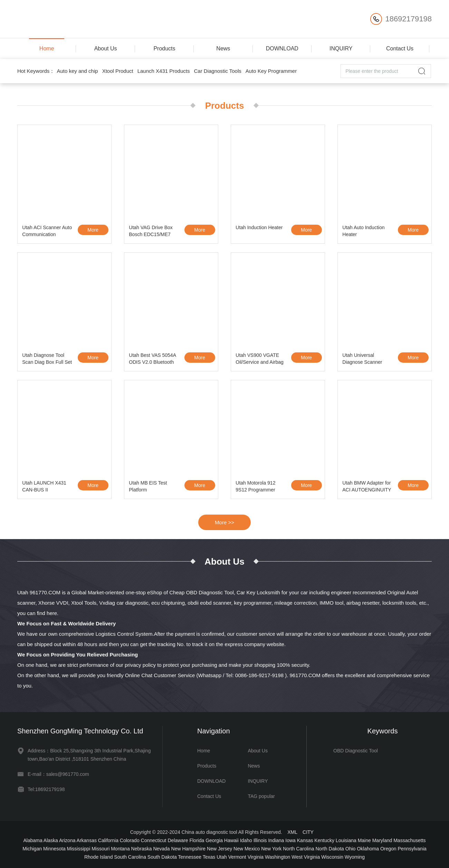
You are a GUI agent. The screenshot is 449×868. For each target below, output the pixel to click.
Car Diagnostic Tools (217, 71)
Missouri (101, 849)
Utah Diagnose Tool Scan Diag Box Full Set (47, 359)
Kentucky (324, 840)
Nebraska (142, 849)
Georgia (214, 840)
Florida (197, 840)
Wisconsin (332, 857)
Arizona (67, 840)
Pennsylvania (412, 849)
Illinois (260, 840)
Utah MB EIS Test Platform (148, 486)
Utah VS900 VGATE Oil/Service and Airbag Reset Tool (260, 360)
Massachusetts (409, 840)
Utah (222, 857)
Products (164, 48)
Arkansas (87, 840)
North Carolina (298, 849)
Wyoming (355, 857)
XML (292, 832)
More (93, 230)
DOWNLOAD (282, 48)
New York (271, 849)
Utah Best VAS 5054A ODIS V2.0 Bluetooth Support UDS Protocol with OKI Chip (153, 360)
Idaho (246, 840)
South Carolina (130, 857)
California (108, 840)
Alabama (33, 840)
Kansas (305, 840)
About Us (106, 48)
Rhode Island (99, 857)
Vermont (237, 857)
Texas (209, 857)
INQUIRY (341, 48)
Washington (278, 857)
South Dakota (162, 857)
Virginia (256, 857)
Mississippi (79, 849)
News (223, 48)
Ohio (351, 849)
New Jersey (219, 849)
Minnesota (54, 849)
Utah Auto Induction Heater (363, 231)
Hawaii (231, 840)
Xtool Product (118, 71)
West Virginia (306, 857)
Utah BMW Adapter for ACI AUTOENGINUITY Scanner (367, 487)
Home (47, 48)
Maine (364, 840)
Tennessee (190, 857)
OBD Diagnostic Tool (356, 751)
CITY (308, 832)
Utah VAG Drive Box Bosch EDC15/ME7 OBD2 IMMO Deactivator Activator (151, 232)
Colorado (130, 840)
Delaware (178, 840)
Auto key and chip (77, 71)
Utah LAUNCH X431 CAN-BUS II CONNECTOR (44, 487)
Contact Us (400, 48)
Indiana (276, 840)
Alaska (51, 840)
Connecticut (154, 840)
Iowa (290, 840)
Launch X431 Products (164, 71)
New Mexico (247, 849)
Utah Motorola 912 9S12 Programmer (255, 486)
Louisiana (346, 840)
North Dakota (329, 849)
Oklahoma (368, 849)
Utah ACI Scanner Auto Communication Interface (47, 232)
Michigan (32, 849)
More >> (224, 522)
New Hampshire (189, 849)
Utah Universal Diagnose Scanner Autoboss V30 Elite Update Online (363, 360)
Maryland (382, 840)
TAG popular (261, 796)
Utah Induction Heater (259, 227)
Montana (120, 849)
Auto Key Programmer (271, 71)
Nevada (161, 849)
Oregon (388, 849)
